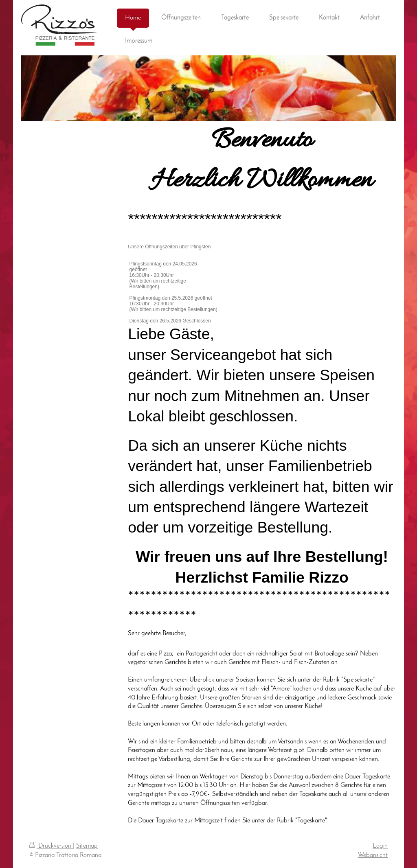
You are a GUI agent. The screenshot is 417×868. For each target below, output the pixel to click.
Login (380, 846)
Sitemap (87, 846)
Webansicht (373, 855)
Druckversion (51, 846)
